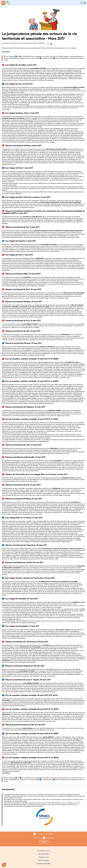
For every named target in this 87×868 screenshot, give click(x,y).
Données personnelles (44, 864)
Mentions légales (44, 860)
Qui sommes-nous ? (43, 851)
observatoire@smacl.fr (70, 803)
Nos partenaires (44, 854)
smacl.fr (43, 842)
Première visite (44, 857)
